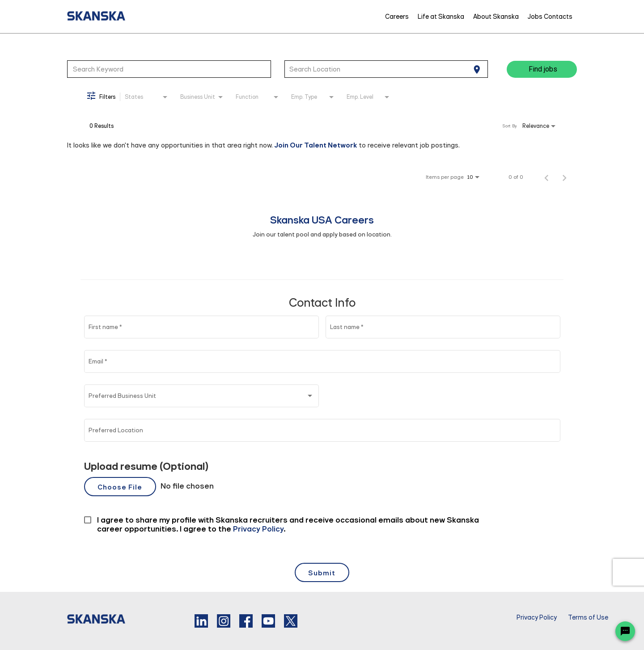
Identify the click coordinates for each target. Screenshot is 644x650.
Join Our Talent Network (316, 145)
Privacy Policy (537, 618)
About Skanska (496, 17)
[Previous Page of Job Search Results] (547, 177)
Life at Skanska (441, 17)
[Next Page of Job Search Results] (564, 177)
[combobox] (169, 69)
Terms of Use (588, 618)
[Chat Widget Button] (625, 631)
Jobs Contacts (550, 17)
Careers (397, 17)
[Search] (542, 69)
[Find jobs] (542, 69)
